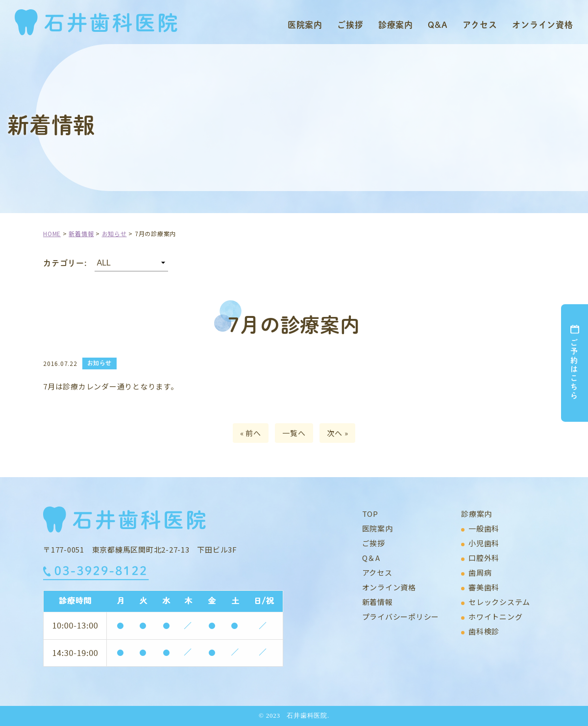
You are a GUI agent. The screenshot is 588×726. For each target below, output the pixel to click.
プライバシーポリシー (401, 617)
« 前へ (251, 433)
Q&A (438, 24)
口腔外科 (484, 558)
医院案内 (305, 24)
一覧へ (294, 433)
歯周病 (480, 572)
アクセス (480, 24)
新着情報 (378, 602)
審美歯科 (484, 587)
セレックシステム (499, 602)
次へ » (337, 433)
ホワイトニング (495, 617)
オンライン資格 (543, 24)
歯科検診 (484, 631)
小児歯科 (484, 543)
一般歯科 (484, 528)
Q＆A (371, 558)
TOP (370, 514)
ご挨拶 (350, 24)
